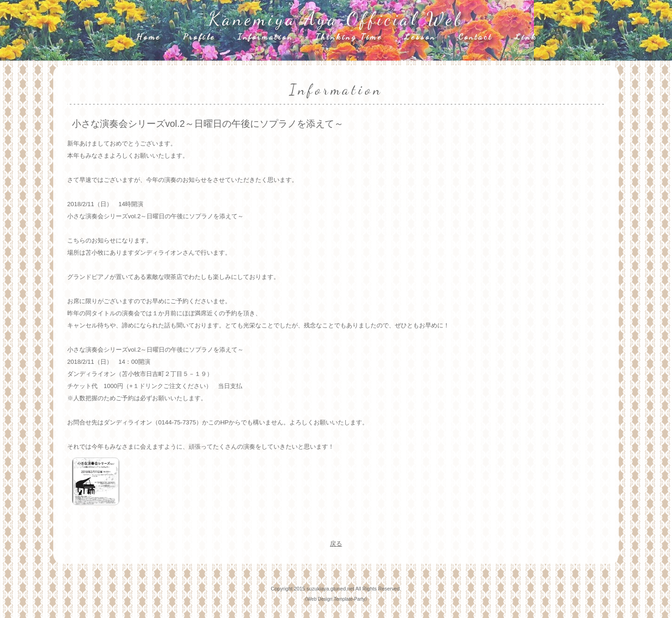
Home (148, 36)
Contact (475, 36)
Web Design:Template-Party (336, 599)
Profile (199, 36)
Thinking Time (349, 36)
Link (526, 36)
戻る (336, 544)
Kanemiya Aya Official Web (337, 19)
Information (265, 36)
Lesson (420, 36)
